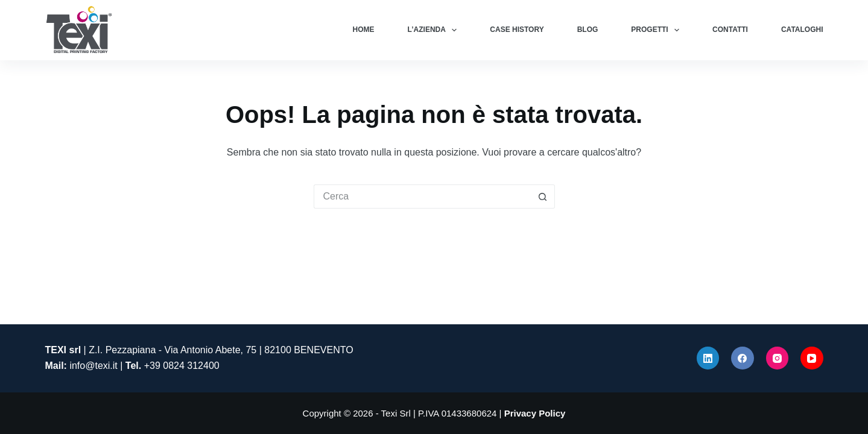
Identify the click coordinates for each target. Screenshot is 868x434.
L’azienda (435, 30)
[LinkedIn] (708, 358)
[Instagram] (778, 358)
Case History (517, 30)
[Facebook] (743, 358)
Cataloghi (802, 30)
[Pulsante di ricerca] (543, 197)
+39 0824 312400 (182, 366)
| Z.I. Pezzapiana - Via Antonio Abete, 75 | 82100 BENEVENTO (199, 350)
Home (364, 30)
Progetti (657, 30)
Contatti (730, 30)
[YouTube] (812, 358)
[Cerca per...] (422, 197)
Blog (588, 30)
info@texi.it (93, 366)
